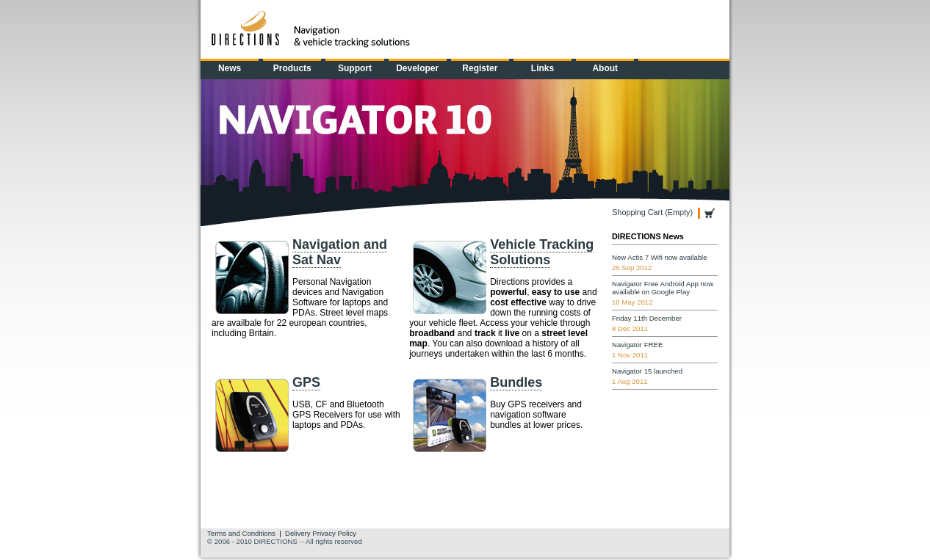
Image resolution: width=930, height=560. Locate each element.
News (230, 68)
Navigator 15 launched (647, 371)
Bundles (516, 382)
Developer (417, 68)
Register (480, 68)
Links (542, 68)
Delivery (298, 533)
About (605, 68)
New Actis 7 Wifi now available (660, 257)
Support (355, 68)
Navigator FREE (637, 345)
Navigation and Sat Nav (340, 252)
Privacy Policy (334, 533)
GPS (306, 382)
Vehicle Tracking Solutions (542, 252)
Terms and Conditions (241, 533)
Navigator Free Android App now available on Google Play (663, 288)
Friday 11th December (647, 318)
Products (292, 68)
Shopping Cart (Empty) (652, 212)
